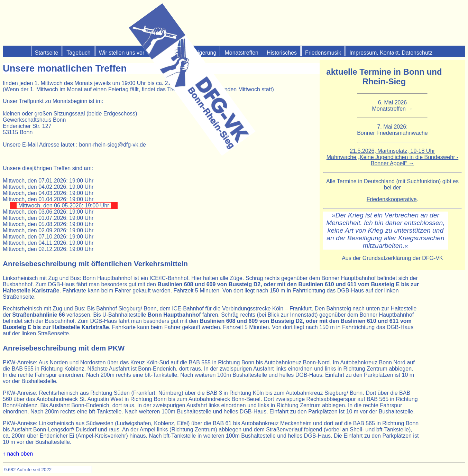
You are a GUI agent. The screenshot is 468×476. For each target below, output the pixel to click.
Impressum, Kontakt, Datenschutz (391, 53)
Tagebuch (78, 53)
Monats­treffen (241, 53)
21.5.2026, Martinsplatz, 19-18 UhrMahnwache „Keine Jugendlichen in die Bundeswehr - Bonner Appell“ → (393, 157)
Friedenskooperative (392, 199)
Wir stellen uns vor (122, 53)
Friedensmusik (323, 53)
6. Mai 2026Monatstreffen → (392, 106)
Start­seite (47, 53)
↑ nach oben (18, 454)
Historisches (282, 53)
